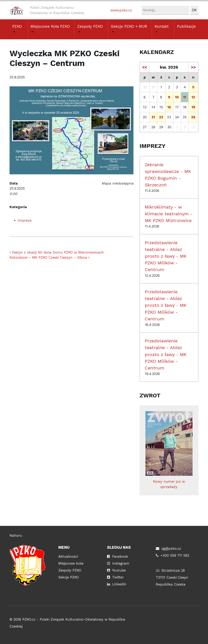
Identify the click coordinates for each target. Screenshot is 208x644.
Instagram (121, 563)
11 (185, 97)
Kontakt (162, 26)
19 (193, 107)
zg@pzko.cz (171, 548)
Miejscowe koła (71, 563)
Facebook (120, 556)
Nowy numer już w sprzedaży (169, 450)
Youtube (119, 570)
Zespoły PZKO (90, 26)
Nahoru (16, 535)
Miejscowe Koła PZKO (50, 26)
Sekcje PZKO (69, 577)
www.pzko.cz (121, 10)
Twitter (118, 577)
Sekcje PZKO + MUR (129, 26)
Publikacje (186, 26)
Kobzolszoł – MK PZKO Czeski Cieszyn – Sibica (50, 257)
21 (153, 117)
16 (169, 107)
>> (193, 67)
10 (177, 97)
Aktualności (68, 556)
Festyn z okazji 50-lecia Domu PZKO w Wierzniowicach (57, 252)
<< (145, 67)
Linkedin (119, 584)
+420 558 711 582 (175, 555)
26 (193, 117)
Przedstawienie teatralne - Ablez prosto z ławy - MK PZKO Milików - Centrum (166, 256)
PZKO (17, 26)
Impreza (25, 220)
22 (161, 117)
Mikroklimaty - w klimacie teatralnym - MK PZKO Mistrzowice (169, 214)
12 (193, 97)
